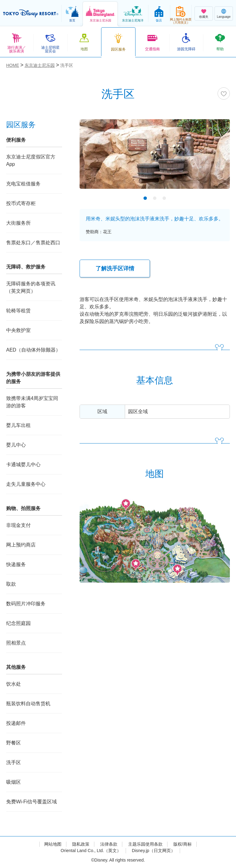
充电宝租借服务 (23, 184)
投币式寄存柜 (21, 203)
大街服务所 (18, 223)
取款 (11, 584)
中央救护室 (18, 330)
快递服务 (16, 564)
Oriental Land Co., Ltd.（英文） (91, 851)
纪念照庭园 (18, 623)
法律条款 (109, 844)
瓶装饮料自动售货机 (28, 704)
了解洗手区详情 (115, 268)
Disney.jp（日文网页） (153, 851)
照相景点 (16, 643)
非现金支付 (18, 525)
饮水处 (14, 684)
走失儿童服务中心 (26, 484)
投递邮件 (16, 723)
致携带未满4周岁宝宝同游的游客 (32, 402)
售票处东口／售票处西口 (33, 243)
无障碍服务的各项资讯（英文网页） (31, 287)
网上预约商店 (21, 545)
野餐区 (14, 743)
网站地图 (53, 844)
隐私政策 (81, 844)
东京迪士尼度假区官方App (31, 160)
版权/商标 (183, 844)
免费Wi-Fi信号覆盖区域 (31, 802)
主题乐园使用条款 (145, 844)
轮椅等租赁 (18, 311)
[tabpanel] (155, 158)
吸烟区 (14, 782)
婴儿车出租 (18, 425)
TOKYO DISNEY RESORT (31, 13)
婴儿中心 (16, 445)
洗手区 (14, 762)
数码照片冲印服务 (26, 604)
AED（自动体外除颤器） (33, 350)
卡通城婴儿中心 (23, 464)
